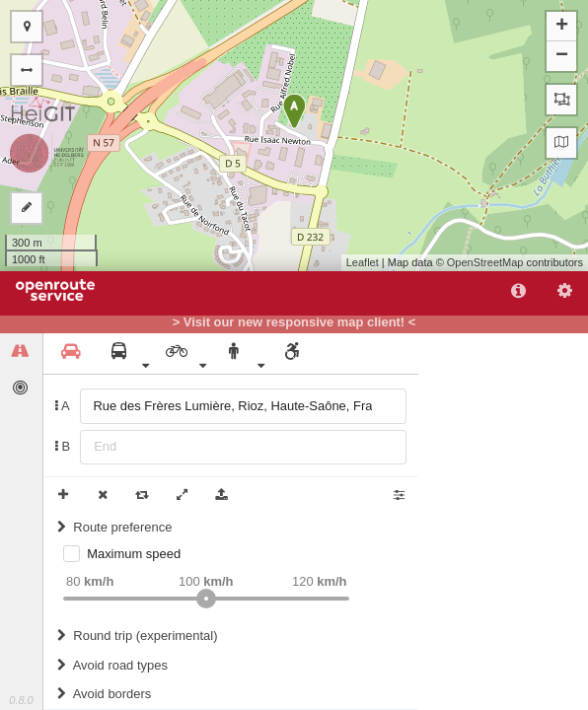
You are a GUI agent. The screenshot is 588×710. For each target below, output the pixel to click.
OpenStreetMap (485, 262)
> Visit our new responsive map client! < (294, 322)
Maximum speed (134, 554)
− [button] (562, 56)
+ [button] (562, 27)
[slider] (206, 599)
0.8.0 (21, 700)
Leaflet (363, 262)
